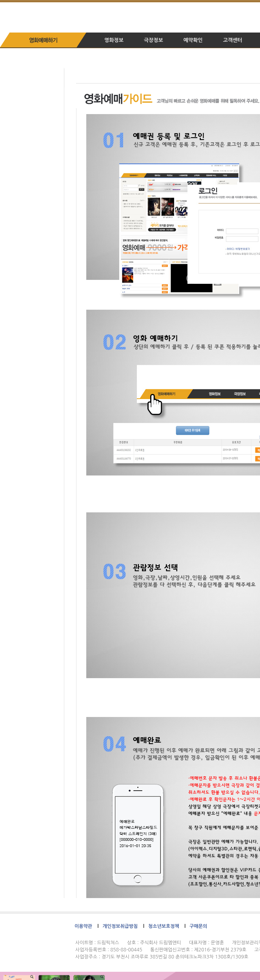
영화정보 (114, 40)
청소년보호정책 (164, 926)
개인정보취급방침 (120, 926)
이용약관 (83, 926)
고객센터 (233, 40)
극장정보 (154, 40)
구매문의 (198, 926)
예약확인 (193, 40)
